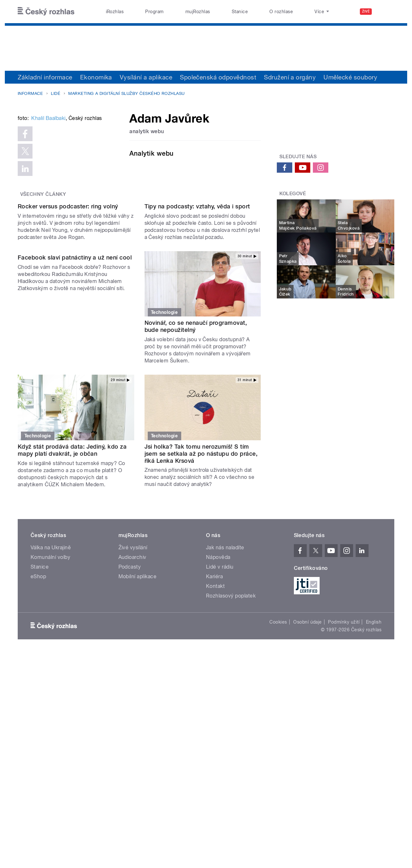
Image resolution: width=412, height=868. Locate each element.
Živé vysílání (133, 710)
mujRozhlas (198, 12)
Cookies (278, 784)
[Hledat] (386, 12)
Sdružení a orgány (290, 77)
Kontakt (215, 749)
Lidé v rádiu (220, 729)
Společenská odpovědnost (218, 77)
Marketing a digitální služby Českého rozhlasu (126, 93)
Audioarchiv (132, 720)
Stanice (240, 12)
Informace (30, 93)
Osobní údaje (308, 784)
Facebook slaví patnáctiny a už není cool (75, 485)
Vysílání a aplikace (146, 77)
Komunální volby (50, 720)
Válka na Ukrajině (51, 710)
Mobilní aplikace (138, 739)
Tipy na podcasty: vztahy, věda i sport (197, 369)
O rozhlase (281, 12)
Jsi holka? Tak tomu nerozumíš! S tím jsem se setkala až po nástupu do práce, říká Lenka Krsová (201, 616)
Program (154, 12)
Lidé (56, 93)
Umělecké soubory (350, 77)
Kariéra (214, 739)
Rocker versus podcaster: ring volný (68, 369)
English (374, 784)
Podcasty (130, 729)
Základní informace (45, 77)
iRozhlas (115, 12)
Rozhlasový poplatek (231, 758)
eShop (38, 739)
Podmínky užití (344, 784)
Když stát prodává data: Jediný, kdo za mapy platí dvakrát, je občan (72, 612)
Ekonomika (96, 77)
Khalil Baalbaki (48, 215)
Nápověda (218, 720)
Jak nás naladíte (225, 710)
